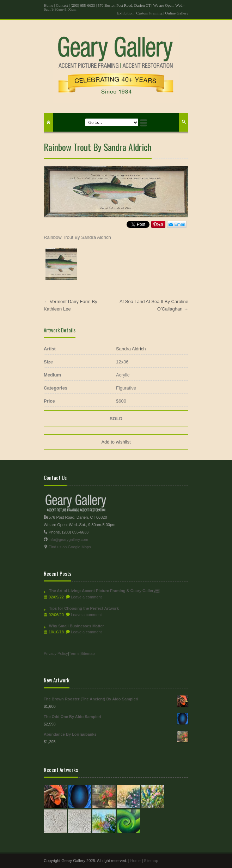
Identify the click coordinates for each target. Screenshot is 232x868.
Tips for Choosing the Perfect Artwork (84, 608)
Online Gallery (177, 13)
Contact (62, 5)
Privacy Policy (56, 653)
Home (48, 5)
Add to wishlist (116, 442)
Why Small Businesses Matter (77, 626)
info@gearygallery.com (68, 540)
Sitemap (87, 653)
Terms (74, 653)
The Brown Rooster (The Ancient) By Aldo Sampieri (116, 699)
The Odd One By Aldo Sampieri (116, 717)
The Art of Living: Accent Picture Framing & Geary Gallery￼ (104, 591)
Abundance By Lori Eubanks (116, 734)
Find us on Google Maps (70, 547)
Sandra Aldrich (131, 349)
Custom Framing (149, 13)
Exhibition (125, 13)
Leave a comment (86, 597)
